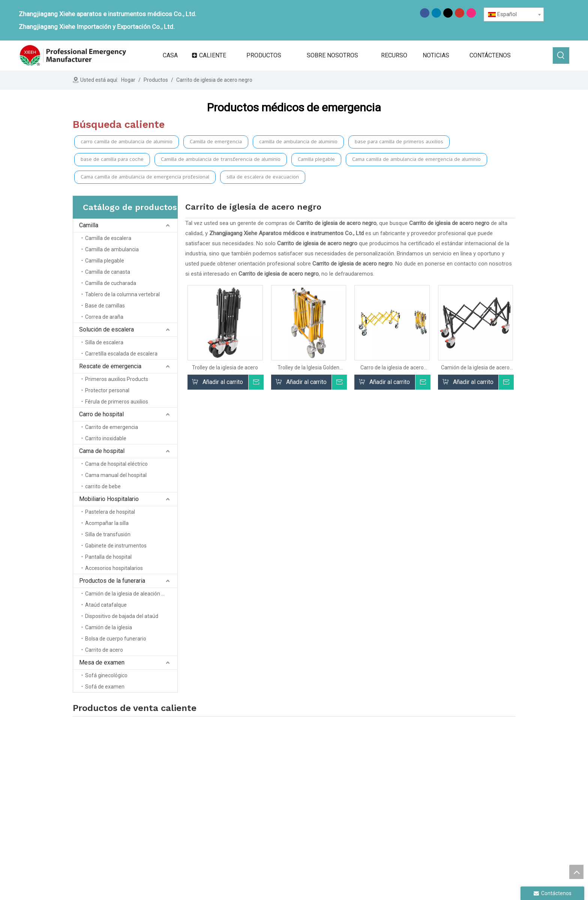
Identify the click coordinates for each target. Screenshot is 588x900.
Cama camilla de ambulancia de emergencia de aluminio (416, 159)
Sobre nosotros (273, 794)
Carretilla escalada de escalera (121, 354)
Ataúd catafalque (106, 605)
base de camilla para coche (112, 159)
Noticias (264, 815)
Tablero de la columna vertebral (122, 294)
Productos (267, 804)
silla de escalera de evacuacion (263, 177)
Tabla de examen (443, 800)
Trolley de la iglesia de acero (225, 367)
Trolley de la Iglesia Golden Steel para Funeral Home (308, 368)
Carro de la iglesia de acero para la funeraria (392, 368)
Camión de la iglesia (109, 627)
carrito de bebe (103, 486)
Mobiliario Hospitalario (109, 499)
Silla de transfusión (108, 534)
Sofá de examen (105, 687)
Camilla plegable (316, 159)
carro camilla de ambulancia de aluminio (127, 142)
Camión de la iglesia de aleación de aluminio (131, 594)
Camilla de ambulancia (112, 249)
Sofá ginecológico (106, 675)
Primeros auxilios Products (117, 379)
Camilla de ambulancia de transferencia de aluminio (221, 159)
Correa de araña (104, 317)
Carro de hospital (101, 414)
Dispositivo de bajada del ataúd (122, 616)
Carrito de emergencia (112, 427)
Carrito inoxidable (106, 438)
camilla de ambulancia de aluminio (298, 142)
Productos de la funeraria (112, 581)
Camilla (89, 225)
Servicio (264, 825)
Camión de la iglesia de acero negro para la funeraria (475, 368)
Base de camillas (105, 306)
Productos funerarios (448, 789)
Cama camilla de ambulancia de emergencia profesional (145, 177)
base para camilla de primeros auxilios (399, 142)
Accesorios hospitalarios (114, 568)
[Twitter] (448, 13)
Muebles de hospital (448, 778)
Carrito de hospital (360, 815)
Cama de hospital (102, 451)
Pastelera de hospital (110, 512)
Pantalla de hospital (108, 557)
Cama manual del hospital (116, 475)
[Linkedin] (436, 13)
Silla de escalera (104, 342)
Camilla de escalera (108, 238)
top (576, 872)
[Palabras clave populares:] (561, 55)
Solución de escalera (106, 329)
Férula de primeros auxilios (117, 402)
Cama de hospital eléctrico (116, 464)
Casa (260, 783)
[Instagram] (471, 13)
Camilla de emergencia (216, 142)
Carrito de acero (104, 650)
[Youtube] (460, 13)
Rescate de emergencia (110, 366)
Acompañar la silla (107, 523)
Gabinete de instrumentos (116, 546)
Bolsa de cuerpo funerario (116, 639)
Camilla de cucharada (111, 283)
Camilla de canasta (108, 272)
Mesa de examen (102, 662)
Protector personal (107, 390)
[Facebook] (425, 13)
